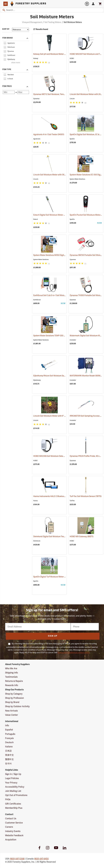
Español (9, 730)
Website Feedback (14, 836)
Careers (9, 827)
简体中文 (9, 755)
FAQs (8, 799)
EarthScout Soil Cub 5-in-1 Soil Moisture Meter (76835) (57, 295)
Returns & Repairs (14, 681)
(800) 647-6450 (41, 859)
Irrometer (73, 340)
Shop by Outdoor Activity (17, 706)
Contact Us (11, 819)
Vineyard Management (32, 22)
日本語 (8, 751)
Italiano (9, 747)
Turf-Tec (72, 501)
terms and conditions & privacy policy (74, 653)
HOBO (72, 58)
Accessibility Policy (15, 787)
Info (7, 726)
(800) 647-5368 (17, 859)
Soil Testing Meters (53, 22)
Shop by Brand (12, 702)
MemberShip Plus (14, 808)
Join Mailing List (13, 791)
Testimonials (11, 677)
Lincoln (72, 99)
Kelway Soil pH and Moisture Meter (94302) (52, 54)
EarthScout (37, 300)
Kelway (36, 58)
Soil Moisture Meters (73, 22)
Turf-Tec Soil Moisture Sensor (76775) (86, 496)
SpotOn (72, 139)
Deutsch (9, 742)
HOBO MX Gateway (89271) (82, 537)
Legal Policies (12, 778)
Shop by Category (14, 694)
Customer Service (14, 823)
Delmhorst (37, 541)
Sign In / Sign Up (13, 774)
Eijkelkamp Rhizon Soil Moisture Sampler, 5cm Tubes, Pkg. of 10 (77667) (64, 376)
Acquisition (11, 840)
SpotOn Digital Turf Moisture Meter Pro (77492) (54, 577)
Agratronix (37, 139)
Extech (36, 219)
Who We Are (11, 669)
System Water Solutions (77, 179)
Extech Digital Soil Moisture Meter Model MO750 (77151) (58, 215)
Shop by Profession (14, 698)
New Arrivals (11, 711)
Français (9, 738)
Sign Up (53, 636)
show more (16, 63)
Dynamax (36, 99)
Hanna (35, 501)
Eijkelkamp (37, 380)
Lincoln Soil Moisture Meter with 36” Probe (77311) (55, 175)
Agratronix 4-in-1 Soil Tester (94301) (49, 135)
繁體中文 (9, 759)
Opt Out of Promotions (16, 795)
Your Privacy (11, 783)
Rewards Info (12, 685)
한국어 (8, 764)
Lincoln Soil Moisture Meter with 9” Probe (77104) (55, 416)
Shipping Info (12, 673)
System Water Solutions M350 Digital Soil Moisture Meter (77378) (62, 255)
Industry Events (13, 831)
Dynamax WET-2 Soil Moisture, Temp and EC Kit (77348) (57, 94)
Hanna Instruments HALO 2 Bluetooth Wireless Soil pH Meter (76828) (63, 496)
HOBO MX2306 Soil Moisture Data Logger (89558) (55, 456)
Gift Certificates (13, 804)
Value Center (12, 715)
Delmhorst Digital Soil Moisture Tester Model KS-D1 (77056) (59, 537)
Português (10, 734)
